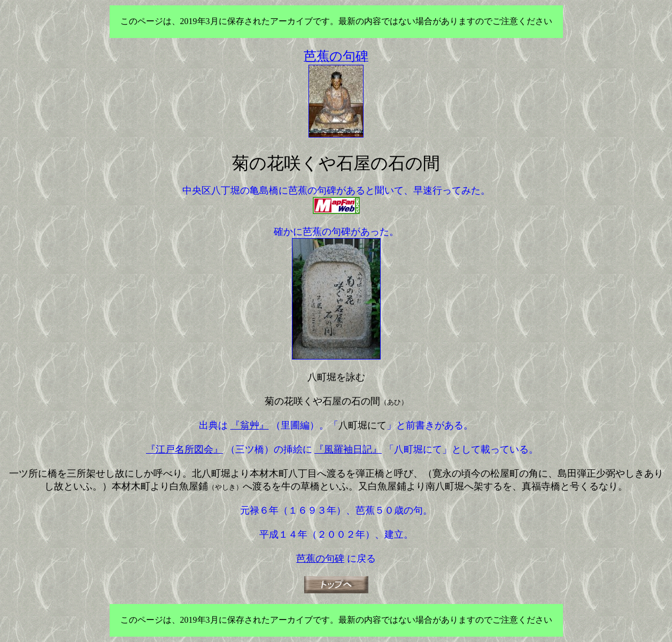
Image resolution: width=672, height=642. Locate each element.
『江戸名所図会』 (184, 449)
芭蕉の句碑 (320, 559)
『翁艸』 (250, 425)
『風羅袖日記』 (348, 449)
